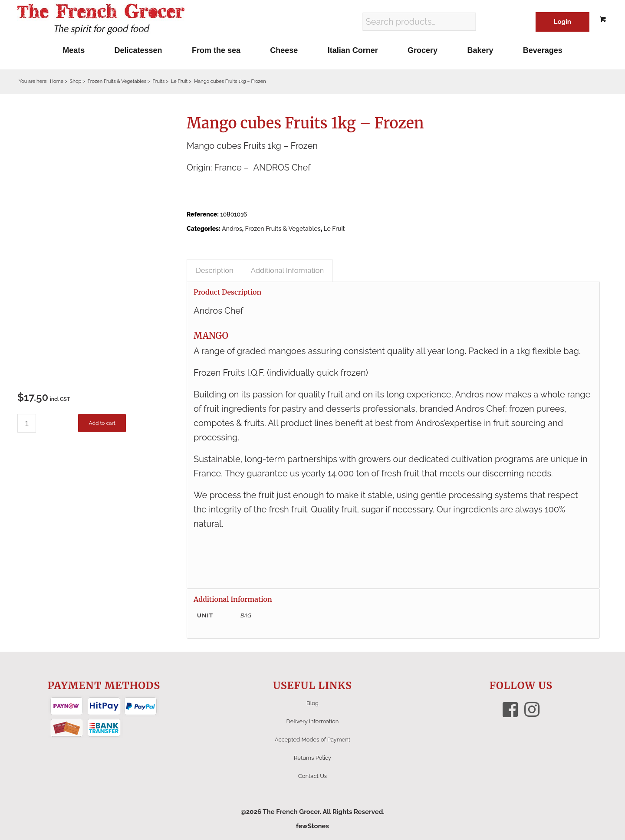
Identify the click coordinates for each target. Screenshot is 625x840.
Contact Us (312, 776)
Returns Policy (312, 758)
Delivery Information (313, 721)
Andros (232, 229)
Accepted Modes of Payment (312, 740)
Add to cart (102, 423)
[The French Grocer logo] (101, 20)
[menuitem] (74, 50)
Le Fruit (334, 229)
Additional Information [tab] (287, 270)
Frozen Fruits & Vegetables (283, 229)
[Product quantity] (27, 423)
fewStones (312, 826)
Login (562, 22)
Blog (312, 703)
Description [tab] (215, 270)
